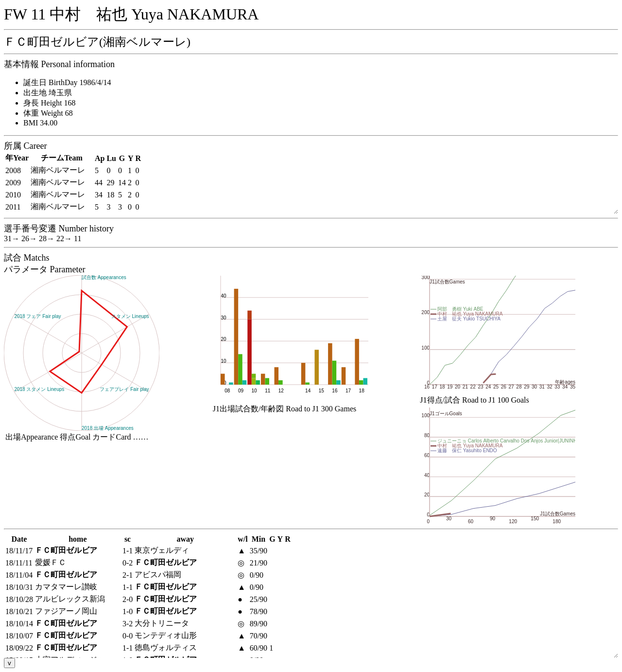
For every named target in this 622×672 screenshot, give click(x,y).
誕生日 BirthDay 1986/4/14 (67, 82)
